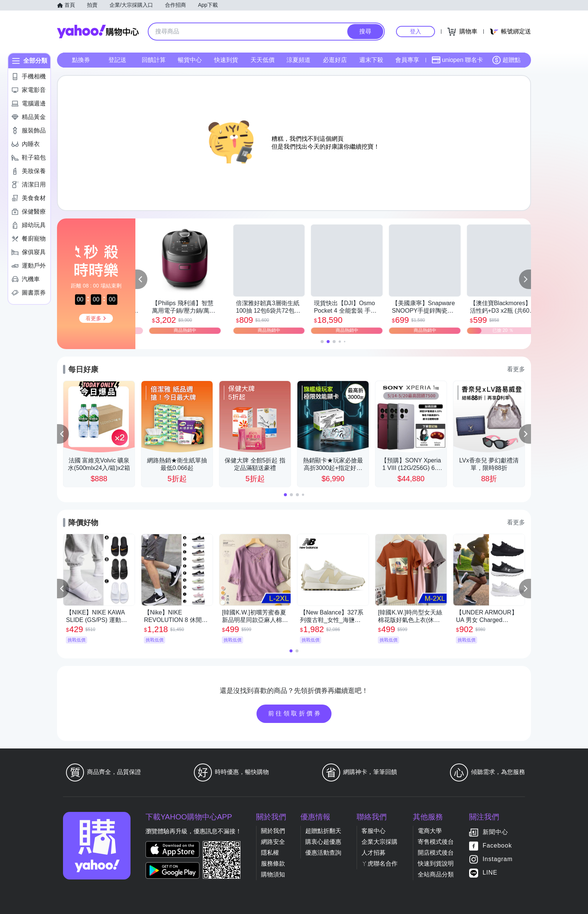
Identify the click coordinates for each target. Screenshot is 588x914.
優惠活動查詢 (323, 853)
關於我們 (273, 831)
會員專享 (407, 60)
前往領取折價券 (295, 713)
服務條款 (273, 864)
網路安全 (273, 842)
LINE (490, 873)
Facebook (497, 845)
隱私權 (270, 853)
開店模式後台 (436, 853)
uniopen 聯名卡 (457, 60)
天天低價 (262, 60)
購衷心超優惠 (323, 842)
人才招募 (373, 853)
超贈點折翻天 (323, 831)
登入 (415, 31)
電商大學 (430, 831)
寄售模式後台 (436, 842)
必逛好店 (335, 60)
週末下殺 (371, 60)
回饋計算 (154, 60)
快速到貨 (226, 60)
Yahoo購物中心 (98, 32)
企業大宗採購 (379, 842)
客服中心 (373, 831)
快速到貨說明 (436, 864)
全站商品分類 (436, 874)
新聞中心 (495, 832)
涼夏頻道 (298, 60)
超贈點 (506, 60)
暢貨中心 (190, 60)
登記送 (117, 60)
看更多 (516, 369)
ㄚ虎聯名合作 (379, 864)
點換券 (81, 60)
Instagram (498, 859)
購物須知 (273, 874)
